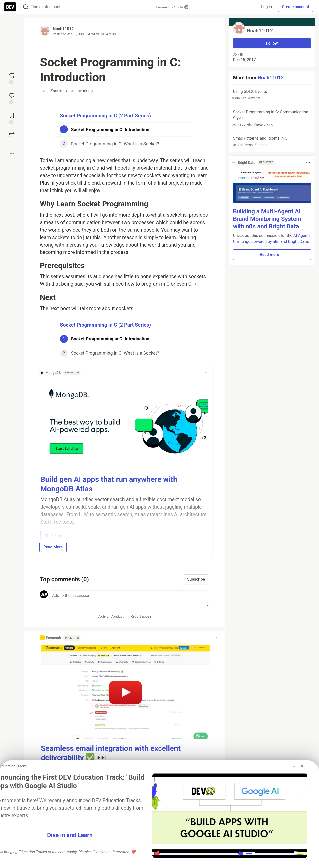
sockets (59, 91)
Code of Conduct (111, 616)
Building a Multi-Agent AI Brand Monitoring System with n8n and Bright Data (267, 219)
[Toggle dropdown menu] (205, 373)
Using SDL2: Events (271, 95)
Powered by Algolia (172, 7)
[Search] (26, 7)
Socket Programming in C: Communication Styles (271, 118)
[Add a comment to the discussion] (129, 599)
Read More (53, 547)
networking (82, 91)
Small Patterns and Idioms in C (271, 142)
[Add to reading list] (12, 118)
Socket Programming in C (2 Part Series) (105, 116)
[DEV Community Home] (10, 7)
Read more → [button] (272, 255)
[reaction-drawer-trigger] (12, 78)
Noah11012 (63, 29)
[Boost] (12, 135)
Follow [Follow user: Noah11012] (272, 43)
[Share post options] (12, 153)
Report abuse (141, 616)
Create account (295, 7)
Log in (267, 7)
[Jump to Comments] (12, 98)
